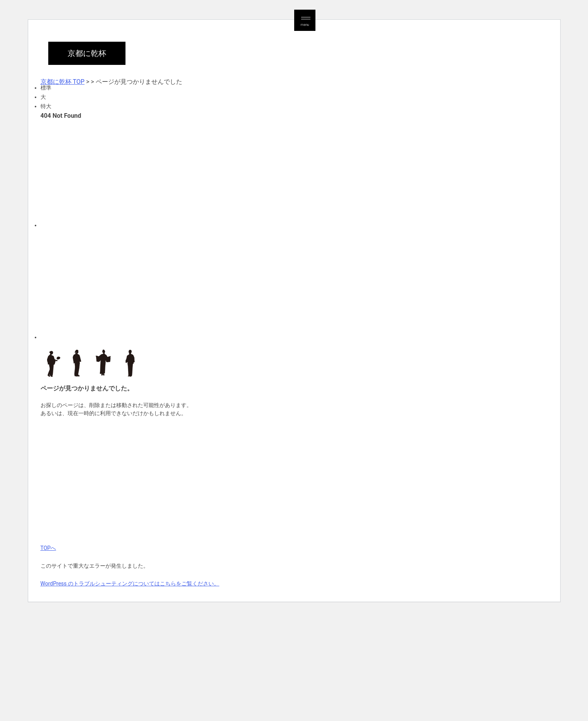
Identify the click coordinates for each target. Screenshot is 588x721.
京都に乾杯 (87, 53)
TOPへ (48, 548)
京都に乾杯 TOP (63, 82)
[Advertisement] (272, 173)
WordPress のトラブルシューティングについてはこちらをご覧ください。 (130, 584)
